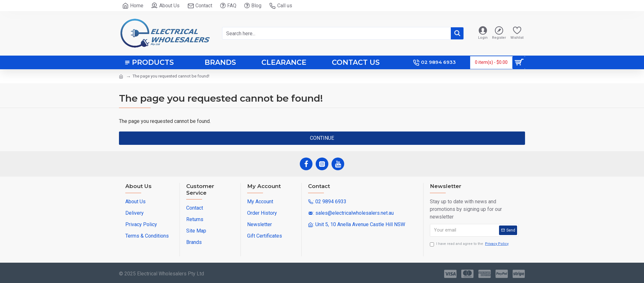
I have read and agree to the (470, 244)
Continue (322, 138)
